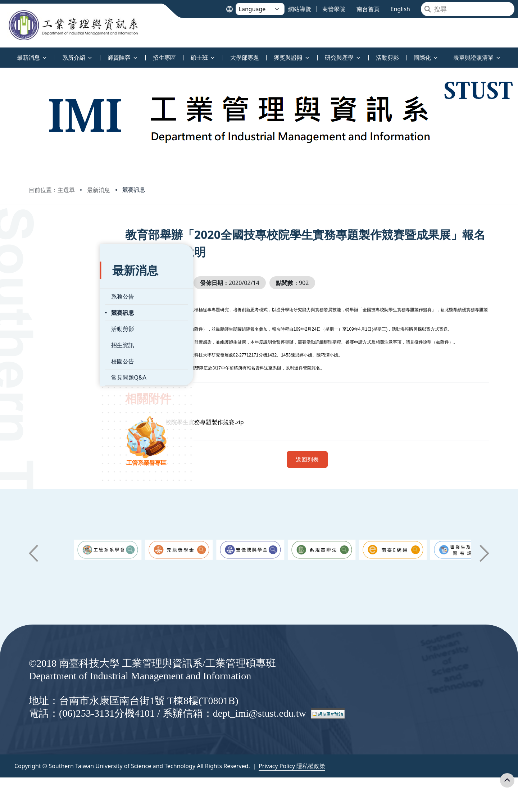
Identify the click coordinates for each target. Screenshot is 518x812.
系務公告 (51, 278)
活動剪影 (51, 310)
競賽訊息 (134, 190)
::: (2, 53)
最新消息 (99, 190)
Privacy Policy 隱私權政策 (292, 766)
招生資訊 (51, 327)
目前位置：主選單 (52, 190)
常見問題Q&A (58, 359)
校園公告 (51, 343)
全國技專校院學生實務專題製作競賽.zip (219, 422)
